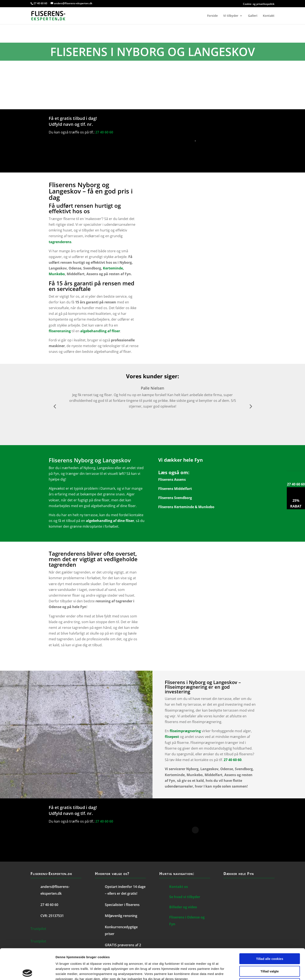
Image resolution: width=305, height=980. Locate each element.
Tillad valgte (270, 941)
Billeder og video (183, 907)
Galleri (253, 16)
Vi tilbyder (231, 16)
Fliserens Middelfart (175, 489)
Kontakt (269, 16)
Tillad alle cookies (270, 928)
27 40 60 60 (40, 3)
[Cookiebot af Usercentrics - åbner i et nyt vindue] (27, 972)
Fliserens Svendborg (175, 498)
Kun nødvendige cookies (270, 953)
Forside (212, 16)
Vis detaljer (220, 972)
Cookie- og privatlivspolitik (227, 4)
